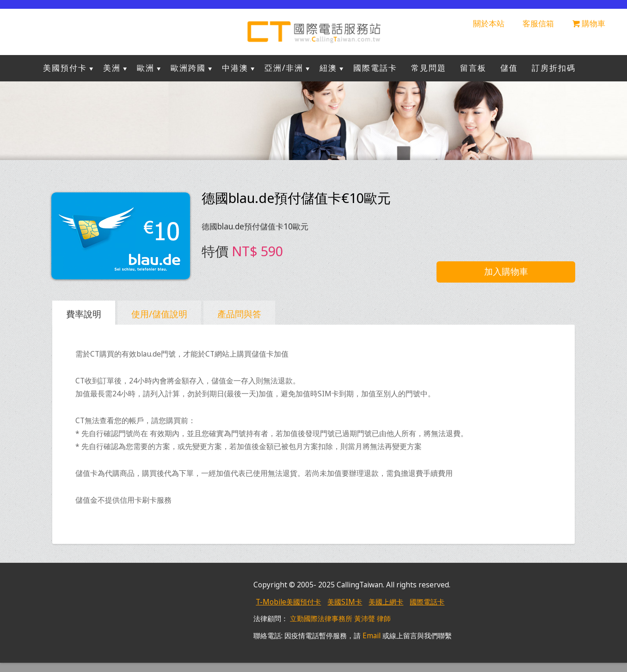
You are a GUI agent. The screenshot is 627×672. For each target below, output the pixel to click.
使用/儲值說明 (159, 314)
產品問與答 (239, 314)
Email (372, 636)
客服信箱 (538, 23)
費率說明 (84, 314)
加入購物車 (506, 271)
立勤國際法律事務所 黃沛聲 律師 (340, 619)
